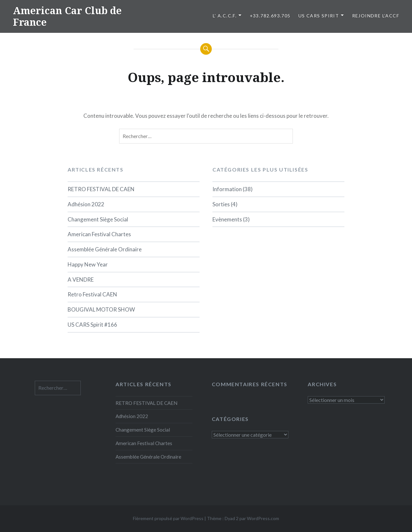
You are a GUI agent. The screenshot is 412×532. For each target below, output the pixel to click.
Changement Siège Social (98, 219)
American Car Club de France (67, 16)
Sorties (221, 204)
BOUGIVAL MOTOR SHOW (101, 309)
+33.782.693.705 (270, 16)
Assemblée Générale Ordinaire (105, 249)
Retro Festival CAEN (92, 294)
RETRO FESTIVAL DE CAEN (101, 189)
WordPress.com (263, 518)
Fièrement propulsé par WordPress (168, 518)
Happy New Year (88, 264)
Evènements (227, 219)
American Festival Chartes (99, 234)
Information (227, 189)
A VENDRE (81, 280)
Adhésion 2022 (86, 204)
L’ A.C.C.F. (225, 16)
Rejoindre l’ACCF (376, 16)
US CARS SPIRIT (319, 16)
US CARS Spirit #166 (92, 325)
